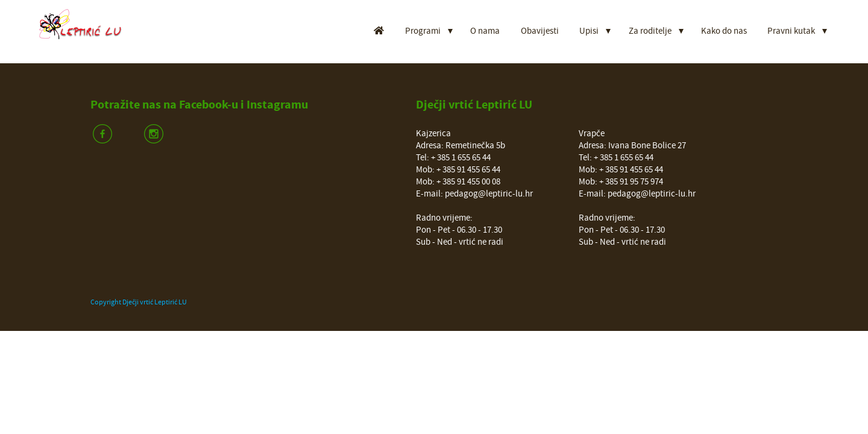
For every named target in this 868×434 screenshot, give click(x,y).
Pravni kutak (791, 31)
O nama (485, 31)
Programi (423, 31)
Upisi (589, 31)
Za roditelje (650, 31)
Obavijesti (540, 31)
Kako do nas (724, 31)
